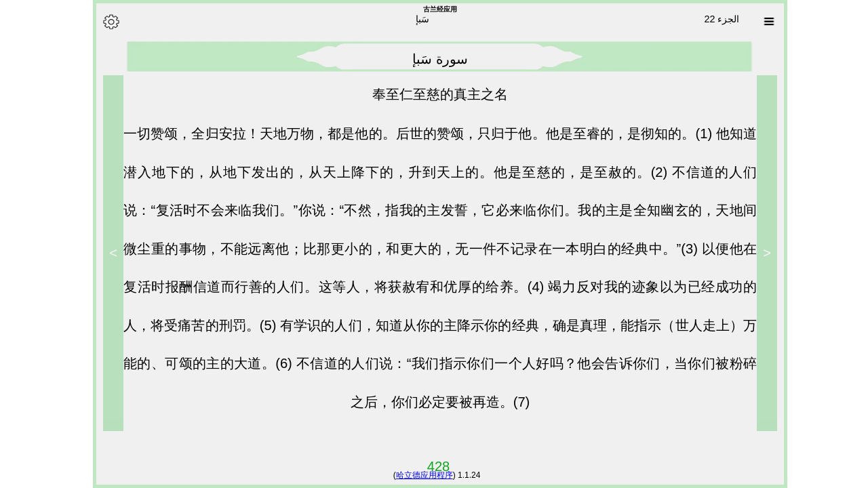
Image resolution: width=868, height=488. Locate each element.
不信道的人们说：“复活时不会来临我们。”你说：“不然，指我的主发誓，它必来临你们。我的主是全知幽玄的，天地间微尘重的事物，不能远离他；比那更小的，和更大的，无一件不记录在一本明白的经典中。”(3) (434, 210)
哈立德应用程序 (418, 475)
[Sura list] (763, 22)
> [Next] (107, 253)
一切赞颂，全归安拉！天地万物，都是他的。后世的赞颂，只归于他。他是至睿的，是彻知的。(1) (414, 134)
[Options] (105, 22)
